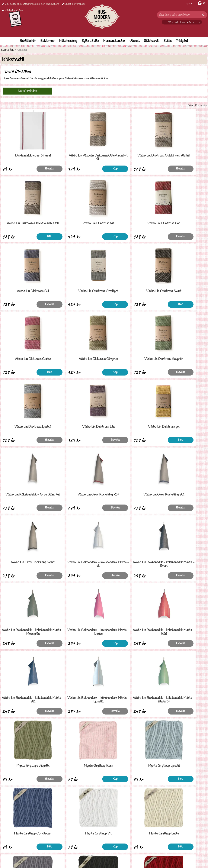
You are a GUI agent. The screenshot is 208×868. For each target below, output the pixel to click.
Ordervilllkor (8, 837)
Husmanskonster (114, 41)
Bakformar (48, 41)
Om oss (5, 854)
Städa (168, 41)
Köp (91, 169)
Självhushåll (152, 41)
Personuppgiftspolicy (13, 843)
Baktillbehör (28, 41)
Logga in (189, 4)
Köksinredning (68, 41)
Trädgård (182, 41)
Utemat (135, 41)
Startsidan (7, 50)
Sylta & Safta (90, 41)
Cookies (6, 849)
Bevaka (39, 169)
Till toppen (104, 799)
